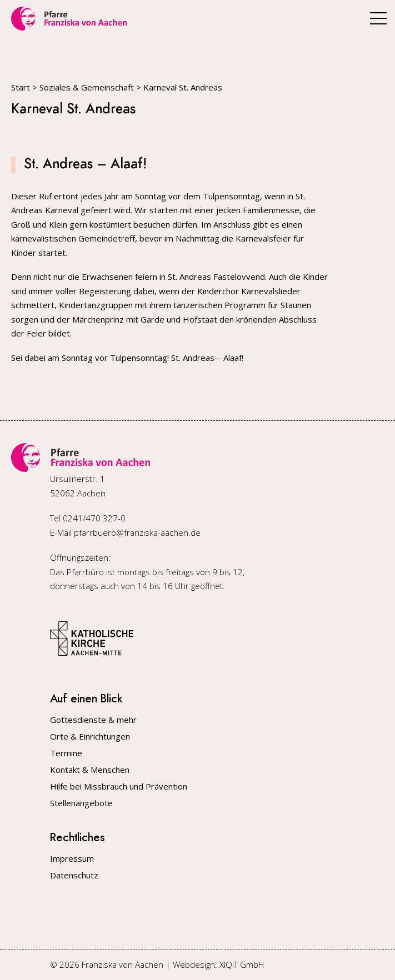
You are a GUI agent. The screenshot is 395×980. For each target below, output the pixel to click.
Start (21, 87)
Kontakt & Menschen (90, 770)
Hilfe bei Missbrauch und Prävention (119, 786)
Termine (66, 753)
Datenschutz (74, 875)
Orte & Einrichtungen (90, 737)
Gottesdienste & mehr (93, 720)
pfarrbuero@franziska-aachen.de (137, 532)
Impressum (72, 859)
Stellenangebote (81, 803)
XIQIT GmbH (242, 964)
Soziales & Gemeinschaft (87, 87)
